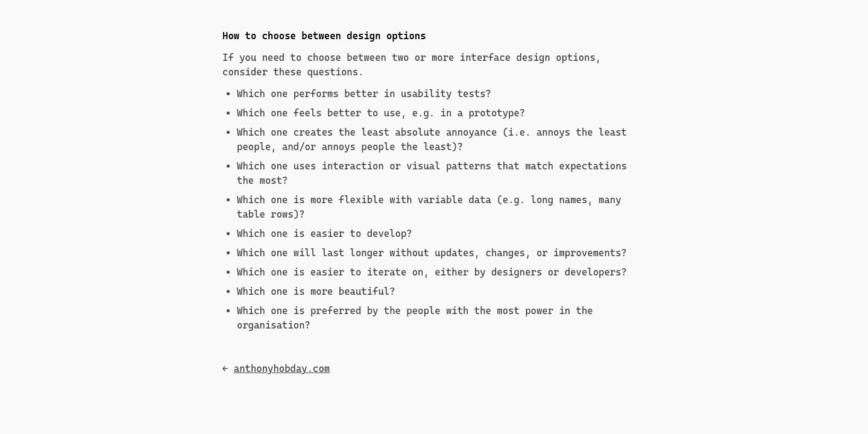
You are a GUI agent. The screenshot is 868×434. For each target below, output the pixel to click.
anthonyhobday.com (282, 369)
